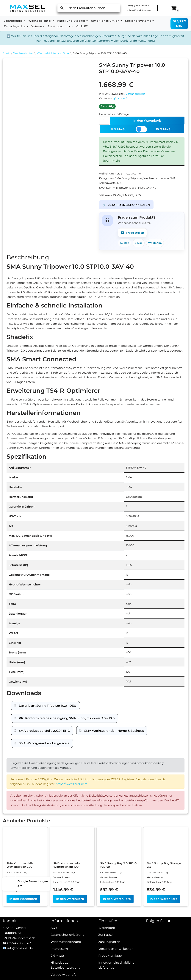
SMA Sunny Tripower (129, 184)
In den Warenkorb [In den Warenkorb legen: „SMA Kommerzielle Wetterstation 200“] (23, 942)
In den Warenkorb (148, 124)
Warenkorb (107, 971)
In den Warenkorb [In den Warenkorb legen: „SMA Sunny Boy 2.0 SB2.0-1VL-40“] (117, 942)
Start (6, 54)
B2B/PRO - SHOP (179, 23)
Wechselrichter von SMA (53, 54)
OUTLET (82, 26)
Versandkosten (135, 96)
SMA (118, 189)
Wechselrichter (23, 54)
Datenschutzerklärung (68, 978)
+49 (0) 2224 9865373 (140, 6)
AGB (54, 971)
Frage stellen (133, 241)
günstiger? (120, 101)
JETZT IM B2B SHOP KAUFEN (128, 212)
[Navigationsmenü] (165, 8)
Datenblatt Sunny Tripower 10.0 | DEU (48, 738)
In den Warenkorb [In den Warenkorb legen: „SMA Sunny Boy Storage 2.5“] (164, 942)
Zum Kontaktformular (140, 10)
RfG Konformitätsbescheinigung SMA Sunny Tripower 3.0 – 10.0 (67, 751)
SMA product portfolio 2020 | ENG (44, 763)
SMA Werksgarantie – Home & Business (114, 763)
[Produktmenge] (104, 124)
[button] (24, 21)
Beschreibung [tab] (28, 266)
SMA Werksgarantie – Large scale (44, 776)
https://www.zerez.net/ (76, 818)
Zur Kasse (105, 978)
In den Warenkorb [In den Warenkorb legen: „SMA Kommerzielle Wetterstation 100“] (70, 942)
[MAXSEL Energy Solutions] (28, 8)
